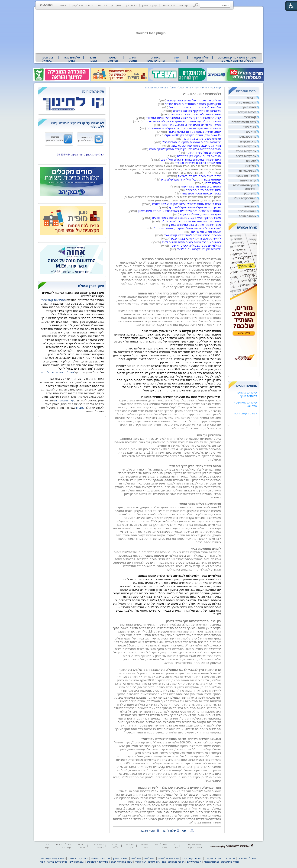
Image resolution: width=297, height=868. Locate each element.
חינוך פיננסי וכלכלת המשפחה (245, 187)
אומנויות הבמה (247, 216)
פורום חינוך (131, 5)
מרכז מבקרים (248, 142)
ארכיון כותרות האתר (155, 87)
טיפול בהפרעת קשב (122, 862)
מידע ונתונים (133, 59)
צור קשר (102, 5)
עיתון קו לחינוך (149, 5)
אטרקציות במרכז (246, 151)
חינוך (42, 862)
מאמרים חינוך (130, 846)
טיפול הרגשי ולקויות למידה (58, 372)
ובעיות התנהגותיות (65, 400)
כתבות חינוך (145, 846)
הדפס (186, 831)
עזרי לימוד (250, 132)
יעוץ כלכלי (140, 862)
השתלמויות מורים (246, 103)
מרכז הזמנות (168, 5)
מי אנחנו (63, 5)
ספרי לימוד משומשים (97, 862)
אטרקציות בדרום (246, 156)
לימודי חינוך (249, 107)
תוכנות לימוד (82, 846)
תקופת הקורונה (93, 91)
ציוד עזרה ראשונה (101, 858)
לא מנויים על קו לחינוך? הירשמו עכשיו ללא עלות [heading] (77, 125)
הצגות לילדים (194, 862)
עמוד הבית (215, 87)
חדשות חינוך (178, 59)
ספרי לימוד (250, 127)
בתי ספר (175, 846)
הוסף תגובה (148, 831)
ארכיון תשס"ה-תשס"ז (180, 87)
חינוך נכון (116, 5)
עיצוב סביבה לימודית (244, 122)
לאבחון (80, 408)
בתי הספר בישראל (47, 59)
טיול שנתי (250, 166)
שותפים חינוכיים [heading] (247, 386)
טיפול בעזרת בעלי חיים (245, 200)
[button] (196, 5)
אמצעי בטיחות (248, 171)
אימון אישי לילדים (157, 862)
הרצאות (252, 98)
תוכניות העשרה (247, 112)
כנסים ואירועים (113, 59)
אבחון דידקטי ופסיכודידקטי (195, 846)
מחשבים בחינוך (247, 137)
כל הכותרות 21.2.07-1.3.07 (202, 94)
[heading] (72, 92)
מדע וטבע (250, 194)
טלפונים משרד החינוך (71, 59)
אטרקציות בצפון (246, 146)
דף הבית (184, 5)
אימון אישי (250, 207)
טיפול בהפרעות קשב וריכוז (63, 846)
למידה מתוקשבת (246, 176)
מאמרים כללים (115, 846)
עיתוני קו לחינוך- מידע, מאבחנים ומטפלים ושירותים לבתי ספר (237, 59)
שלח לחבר (169, 831)
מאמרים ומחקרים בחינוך (155, 59)
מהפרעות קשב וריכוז (53, 300)
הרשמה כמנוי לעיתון (82, 5)
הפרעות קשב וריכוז (192, 858)
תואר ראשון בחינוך (57, 862)
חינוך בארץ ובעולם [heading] (91, 286)
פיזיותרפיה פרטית (98, 846)
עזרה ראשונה (248, 181)
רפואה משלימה (247, 211)
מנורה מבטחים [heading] (247, 227)
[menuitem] (237, 59)
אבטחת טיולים (77, 862)
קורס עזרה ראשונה (78, 858)
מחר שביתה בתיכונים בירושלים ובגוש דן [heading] (198, 163)
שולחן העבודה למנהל (200, 59)
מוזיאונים (251, 161)
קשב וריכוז (250, 117)
